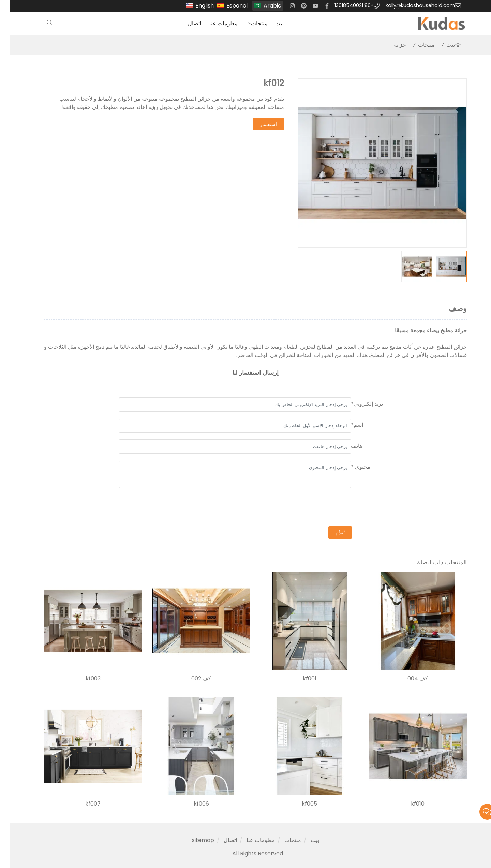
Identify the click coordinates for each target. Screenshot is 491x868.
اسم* (347, 425)
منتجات (249, 23)
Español (227, 6)
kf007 (83, 804)
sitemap (193, 840)
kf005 (300, 804)
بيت (270, 23)
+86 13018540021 (344, 5)
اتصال (185, 23)
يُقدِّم (330, 533)
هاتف (347, 446)
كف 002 (191, 679)
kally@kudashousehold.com (410, 5)
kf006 (191, 804)
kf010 (408, 804)
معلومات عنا (214, 23)
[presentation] (330, 508)
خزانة (390, 45)
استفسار (258, 124)
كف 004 (408, 679)
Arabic (263, 6)
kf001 (300, 679)
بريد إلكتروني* (357, 404)
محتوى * (351, 467)
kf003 (83, 679)
